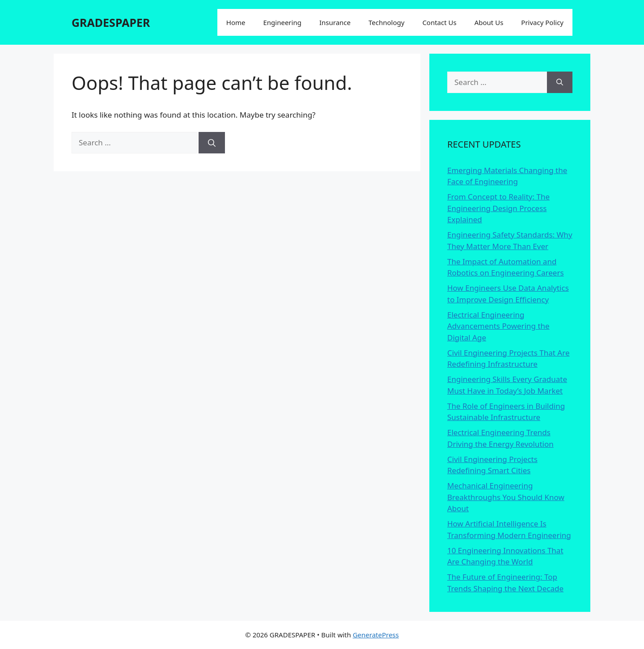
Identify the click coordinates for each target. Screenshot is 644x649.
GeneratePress (376, 635)
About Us (489, 22)
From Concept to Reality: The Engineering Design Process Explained (498, 208)
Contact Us (439, 22)
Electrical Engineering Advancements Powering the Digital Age (498, 326)
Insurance (335, 22)
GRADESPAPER (111, 22)
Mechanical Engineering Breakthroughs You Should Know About (506, 497)
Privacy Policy (542, 22)
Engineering (282, 22)
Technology (386, 22)
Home (236, 22)
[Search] (212, 143)
